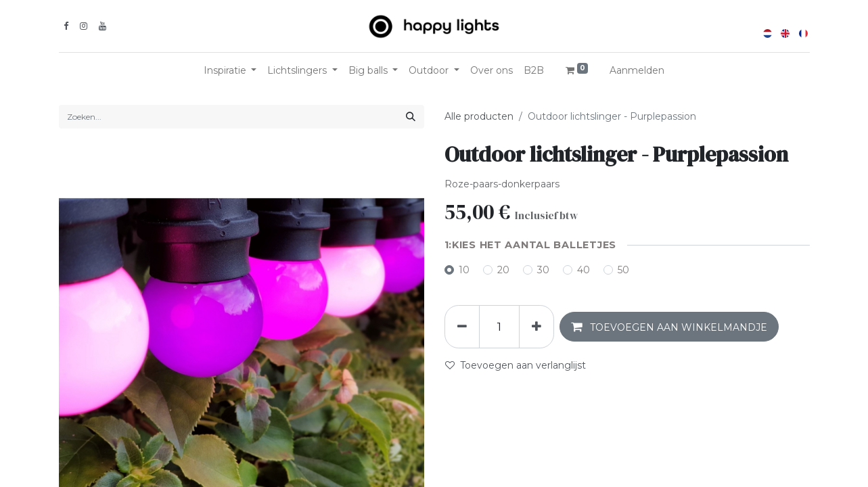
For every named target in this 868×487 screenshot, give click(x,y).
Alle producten (479, 116)
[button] (669, 327)
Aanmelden (637, 70)
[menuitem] (492, 71)
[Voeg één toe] (536, 327)
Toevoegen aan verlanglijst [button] (516, 365)
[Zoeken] (411, 117)
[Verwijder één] (462, 327)
